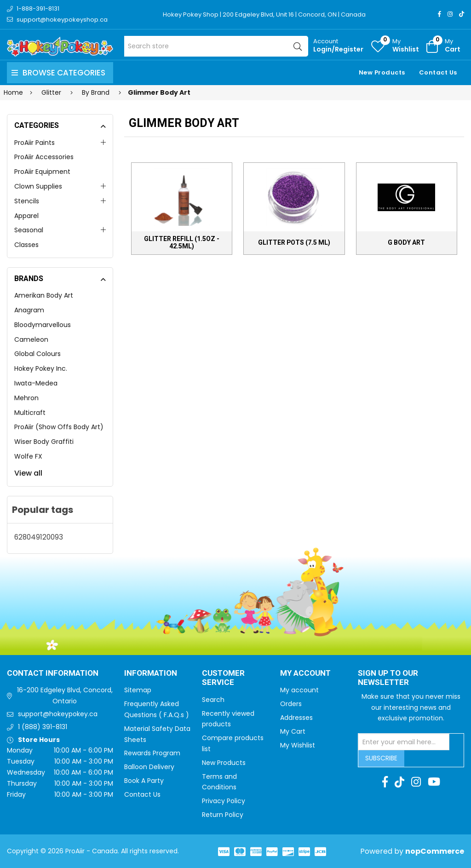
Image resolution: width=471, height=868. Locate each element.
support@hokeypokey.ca (58, 714)
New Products (382, 72)
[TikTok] (462, 14)
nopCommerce (435, 851)
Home (13, 92)
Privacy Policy (224, 801)
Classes (26, 245)
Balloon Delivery (149, 767)
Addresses (296, 718)
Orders (291, 704)
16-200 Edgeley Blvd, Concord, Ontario (65, 696)
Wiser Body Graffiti (44, 442)
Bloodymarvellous (43, 325)
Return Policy (223, 815)
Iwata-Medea (36, 383)
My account (299, 690)
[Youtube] (434, 782)
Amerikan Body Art (44, 295)
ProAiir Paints (34, 143)
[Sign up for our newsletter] (404, 742)
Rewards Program (152, 753)
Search (213, 700)
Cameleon (31, 339)
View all (28, 473)
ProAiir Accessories (44, 157)
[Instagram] (450, 14)
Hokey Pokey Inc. (41, 368)
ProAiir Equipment (42, 172)
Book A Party (144, 781)
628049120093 (39, 537)
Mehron (26, 398)
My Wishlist (298, 745)
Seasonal (29, 230)
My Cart (293, 731)
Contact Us (438, 72)
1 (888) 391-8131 (43, 727)
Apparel (26, 216)
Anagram (29, 310)
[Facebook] (439, 14)
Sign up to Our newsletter (388, 678)
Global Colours (37, 354)
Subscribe (381, 758)
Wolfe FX (28, 456)
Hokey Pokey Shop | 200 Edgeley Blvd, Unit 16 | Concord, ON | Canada (264, 14)
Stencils (27, 201)
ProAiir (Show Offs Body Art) (59, 427)
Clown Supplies (38, 186)
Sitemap (138, 690)
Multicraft (30, 413)
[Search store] (216, 46)
